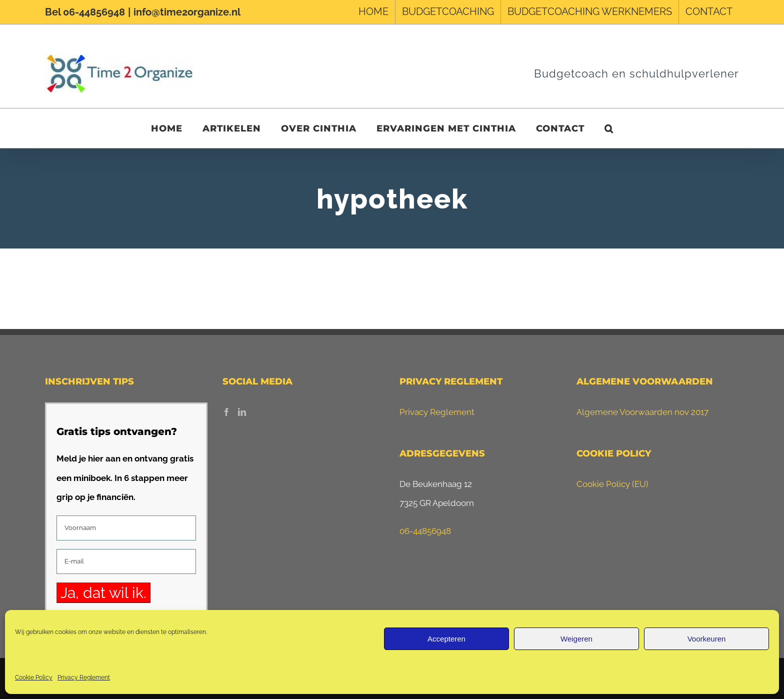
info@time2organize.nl (187, 12)
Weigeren (576, 639)
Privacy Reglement (84, 677)
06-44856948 (425, 531)
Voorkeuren (707, 639)
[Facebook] (226, 412)
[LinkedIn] (242, 412)
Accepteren (446, 639)
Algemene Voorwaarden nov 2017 (642, 412)
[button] (609, 128)
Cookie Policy (34, 677)
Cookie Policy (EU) (612, 484)
